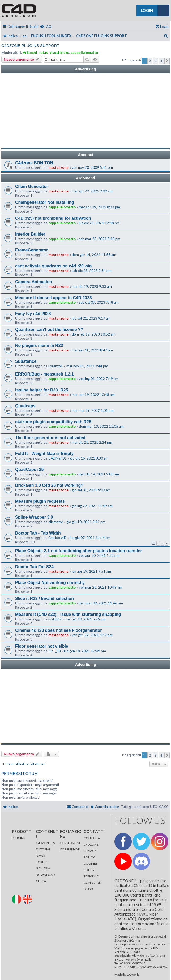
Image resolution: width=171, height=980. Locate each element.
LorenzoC (56, 366)
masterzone (58, 167)
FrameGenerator (31, 250)
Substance (26, 361)
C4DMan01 (57, 458)
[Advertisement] (85, 111)
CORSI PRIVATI (70, 849)
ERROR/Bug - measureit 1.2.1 (44, 374)
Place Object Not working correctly (50, 583)
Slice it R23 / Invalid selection (44, 599)
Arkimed (30, 52)
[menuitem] (46, 27)
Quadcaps (25, 406)
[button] (167, 61)
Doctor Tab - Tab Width (38, 533)
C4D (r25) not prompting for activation (53, 218)
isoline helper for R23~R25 (42, 390)
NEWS (40, 856)
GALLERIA (43, 868)
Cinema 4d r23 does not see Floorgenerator (58, 630)
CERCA (41, 881)
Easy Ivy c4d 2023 (33, 314)
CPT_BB (55, 651)
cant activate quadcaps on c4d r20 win (54, 266)
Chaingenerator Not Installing (45, 202)
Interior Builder (30, 234)
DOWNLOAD (45, 875)
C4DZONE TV (46, 843)
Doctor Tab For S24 (34, 567)
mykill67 (55, 619)
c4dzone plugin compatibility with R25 (53, 422)
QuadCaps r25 (29, 469)
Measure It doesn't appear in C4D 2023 (54, 298)
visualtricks (59, 52)
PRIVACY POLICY (90, 854)
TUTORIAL (43, 849)
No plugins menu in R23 (39, 345)
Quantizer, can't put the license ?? (49, 330)
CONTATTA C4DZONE (92, 841)
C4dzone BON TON (34, 163)
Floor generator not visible (42, 646)
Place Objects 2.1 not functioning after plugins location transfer (79, 551)
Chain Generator (32, 186)
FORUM (42, 862)
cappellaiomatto (84, 52)
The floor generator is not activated (50, 438)
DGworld (133, 975)
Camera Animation (34, 282)
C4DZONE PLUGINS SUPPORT (30, 45)
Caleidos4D (57, 538)
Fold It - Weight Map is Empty (44, 454)
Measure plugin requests (40, 501)
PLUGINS (18, 838)
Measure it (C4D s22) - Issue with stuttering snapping (68, 614)
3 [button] (155, 61)
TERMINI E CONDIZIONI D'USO (93, 883)
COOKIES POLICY (91, 867)
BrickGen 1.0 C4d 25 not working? (49, 485)
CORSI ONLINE (70, 843)
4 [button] (161, 61)
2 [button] (150, 61)
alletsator (56, 522)
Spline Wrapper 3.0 (34, 517)
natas (43, 52)
